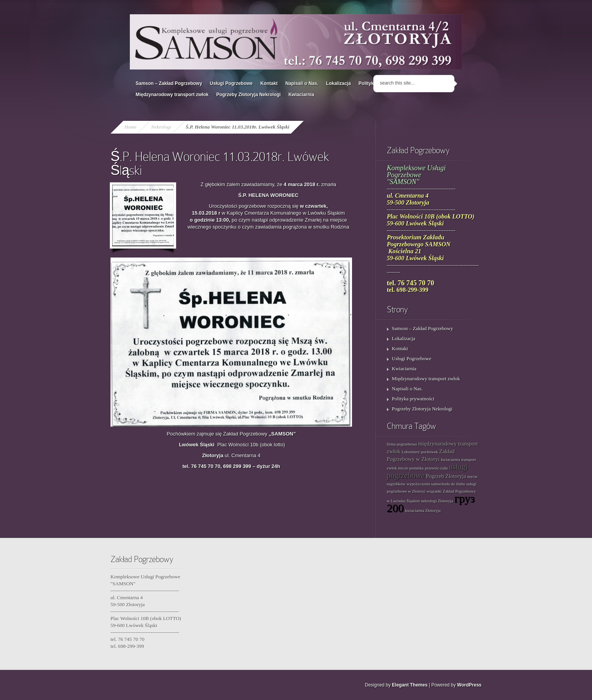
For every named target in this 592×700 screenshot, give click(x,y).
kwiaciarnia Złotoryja (423, 511)
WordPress (469, 685)
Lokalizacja (339, 83)
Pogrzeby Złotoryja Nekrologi (249, 95)
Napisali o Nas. (302, 83)
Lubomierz (411, 452)
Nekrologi (161, 127)
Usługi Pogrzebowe (231, 83)
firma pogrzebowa (402, 444)
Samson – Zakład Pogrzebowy (169, 83)
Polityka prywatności (413, 399)
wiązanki (434, 491)
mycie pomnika (411, 468)
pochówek (429, 452)
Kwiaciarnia (301, 95)
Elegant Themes (410, 685)
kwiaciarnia (451, 460)
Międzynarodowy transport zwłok (172, 95)
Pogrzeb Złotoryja (446, 476)
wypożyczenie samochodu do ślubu (436, 484)
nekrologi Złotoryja (437, 501)
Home (130, 127)
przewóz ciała (436, 468)
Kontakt (269, 83)
